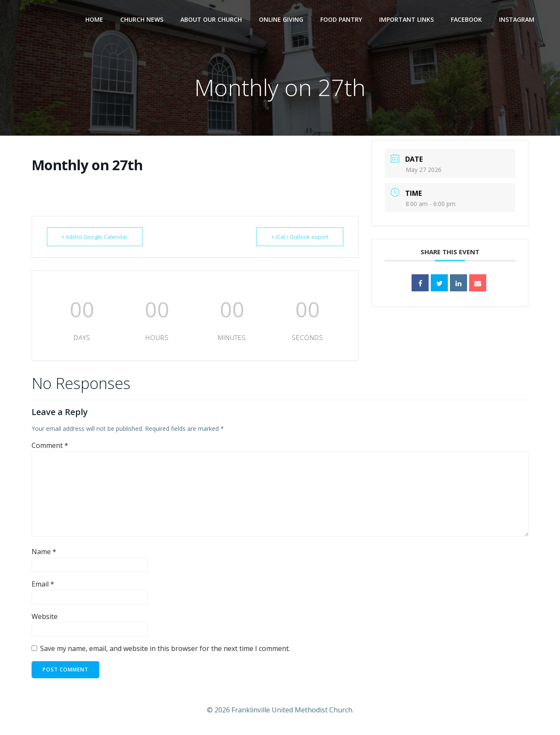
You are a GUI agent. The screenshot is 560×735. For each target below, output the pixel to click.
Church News (142, 19)
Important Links (406, 19)
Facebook (466, 19)
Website (45, 616)
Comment (50, 445)
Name (44, 552)
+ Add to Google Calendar (95, 237)
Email (43, 584)
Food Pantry (341, 19)
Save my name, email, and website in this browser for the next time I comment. (165, 648)
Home (94, 19)
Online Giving (281, 19)
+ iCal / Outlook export (300, 237)
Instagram (517, 19)
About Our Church (211, 19)
